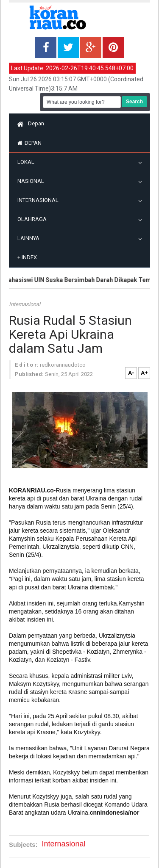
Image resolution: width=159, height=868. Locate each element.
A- (131, 373)
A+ (144, 373)
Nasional (33, 181)
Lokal (28, 162)
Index (27, 257)
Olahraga (34, 219)
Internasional (40, 200)
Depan (31, 123)
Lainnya (31, 238)
